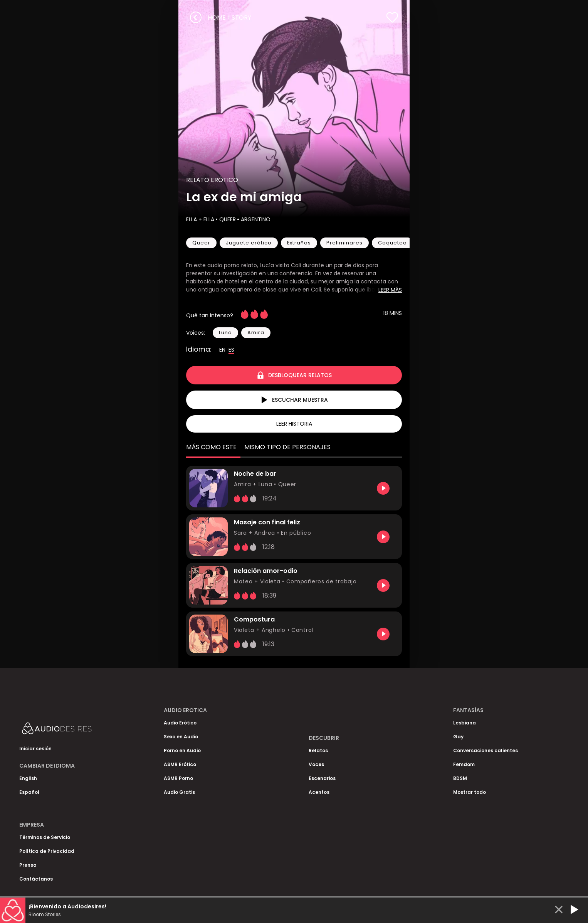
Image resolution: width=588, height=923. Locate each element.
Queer (227, 219)
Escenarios (322, 778)
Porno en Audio (182, 750)
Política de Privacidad (47, 851)
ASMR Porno (178, 778)
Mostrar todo (470, 792)
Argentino (255, 219)
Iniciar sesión (35, 749)
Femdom (464, 764)
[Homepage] (77, 730)
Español (29, 792)
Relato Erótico (212, 180)
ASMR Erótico (180, 764)
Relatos (318, 750)
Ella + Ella (200, 219)
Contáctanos (36, 879)
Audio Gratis (179, 792)
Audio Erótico (180, 723)
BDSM (460, 778)
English (28, 778)
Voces (316, 764)
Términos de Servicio (45, 837)
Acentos (319, 792)
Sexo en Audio (181, 737)
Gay (458, 737)
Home (217, 18)
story (241, 18)
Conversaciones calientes (486, 750)
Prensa (28, 865)
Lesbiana (465, 723)
